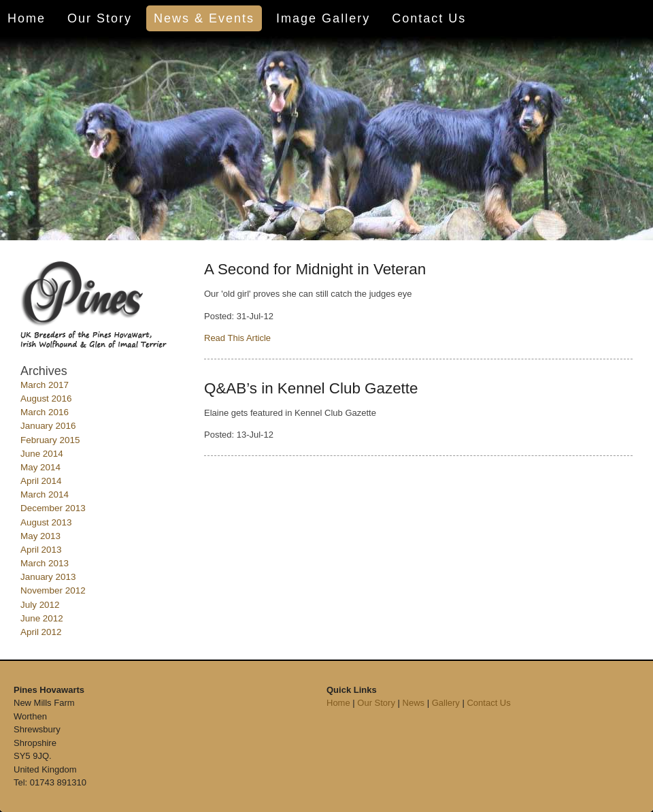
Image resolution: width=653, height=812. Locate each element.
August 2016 (46, 399)
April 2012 (41, 632)
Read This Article (237, 338)
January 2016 (48, 426)
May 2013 (40, 536)
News (414, 703)
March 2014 (45, 494)
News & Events (204, 18)
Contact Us (429, 18)
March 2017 (45, 385)
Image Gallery (323, 18)
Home (27, 18)
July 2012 (40, 605)
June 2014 (42, 454)
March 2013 (45, 563)
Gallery (446, 703)
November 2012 (53, 590)
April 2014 (41, 481)
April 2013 (41, 550)
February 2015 (50, 440)
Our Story (100, 18)
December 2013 (53, 508)
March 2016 (45, 412)
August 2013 (46, 522)
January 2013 (48, 577)
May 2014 (40, 467)
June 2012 (42, 618)
